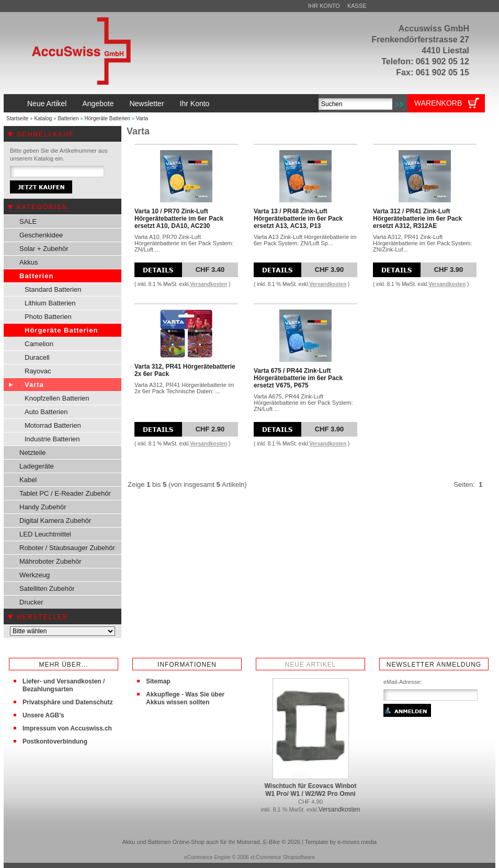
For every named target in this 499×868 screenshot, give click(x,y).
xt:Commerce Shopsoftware (282, 857)
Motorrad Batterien (53, 425)
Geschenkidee (41, 235)
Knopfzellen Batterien (57, 398)
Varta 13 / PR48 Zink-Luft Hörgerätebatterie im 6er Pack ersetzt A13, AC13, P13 (298, 219)
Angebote (98, 104)
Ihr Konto (324, 6)
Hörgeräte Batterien (107, 118)
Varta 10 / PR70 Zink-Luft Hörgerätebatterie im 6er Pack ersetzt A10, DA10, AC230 (179, 219)
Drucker (31, 602)
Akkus (29, 262)
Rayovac (38, 371)
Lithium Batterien (50, 303)
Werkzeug (35, 575)
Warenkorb (438, 103)
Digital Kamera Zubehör (55, 521)
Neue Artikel (47, 104)
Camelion (39, 344)
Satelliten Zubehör (47, 589)
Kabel (28, 480)
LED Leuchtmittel (45, 534)
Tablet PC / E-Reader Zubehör (65, 493)
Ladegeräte (37, 466)
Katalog (43, 118)
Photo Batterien (48, 317)
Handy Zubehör (43, 507)
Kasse (357, 6)
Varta (142, 118)
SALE (28, 221)
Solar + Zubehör (44, 249)
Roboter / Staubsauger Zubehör (67, 548)
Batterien (68, 118)
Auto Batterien (46, 412)
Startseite (17, 118)
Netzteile (33, 453)
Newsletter (146, 104)
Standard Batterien (53, 289)
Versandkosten (208, 284)
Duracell (37, 357)
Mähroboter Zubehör (50, 561)
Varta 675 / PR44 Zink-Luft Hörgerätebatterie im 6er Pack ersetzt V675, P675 (298, 378)
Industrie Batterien (52, 439)
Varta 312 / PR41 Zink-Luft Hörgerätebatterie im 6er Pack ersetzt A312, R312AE (417, 219)
